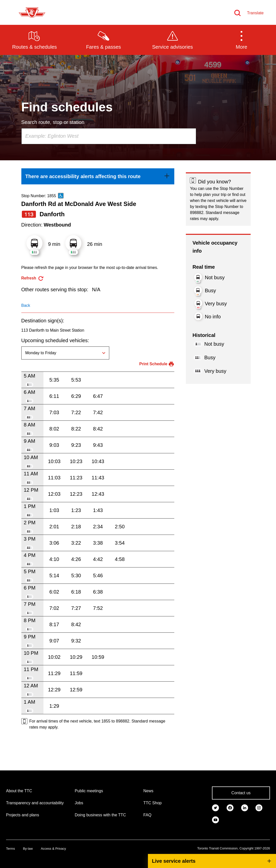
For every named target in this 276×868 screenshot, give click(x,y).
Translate (255, 13)
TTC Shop (153, 803)
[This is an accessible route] (61, 196)
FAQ (147, 815)
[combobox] (109, 136)
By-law (28, 849)
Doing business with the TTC (100, 815)
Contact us (241, 793)
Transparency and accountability (35, 803)
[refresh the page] (33, 278)
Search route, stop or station (53, 122)
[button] (241, 40)
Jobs (79, 803)
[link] (98, 176)
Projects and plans (23, 815)
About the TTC (19, 791)
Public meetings (89, 791)
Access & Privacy (53, 849)
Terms (10, 849)
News (148, 791)
